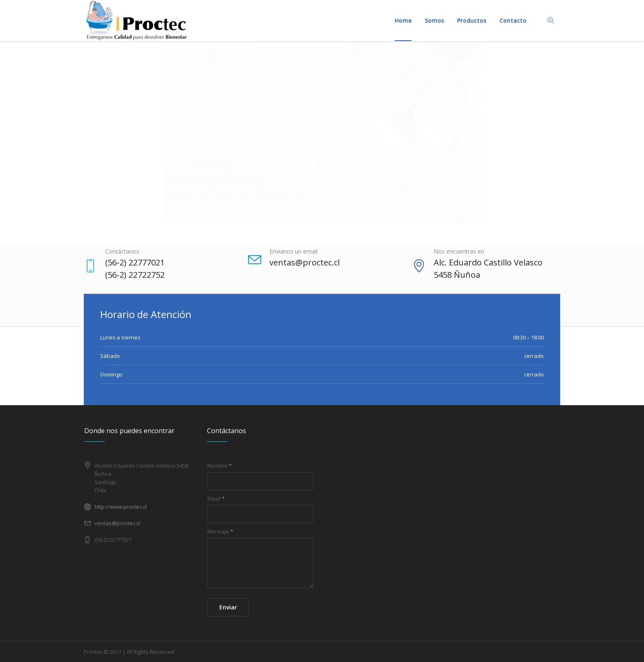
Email (216, 498)
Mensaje (220, 531)
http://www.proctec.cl (121, 507)
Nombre (220, 466)
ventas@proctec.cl (117, 523)
